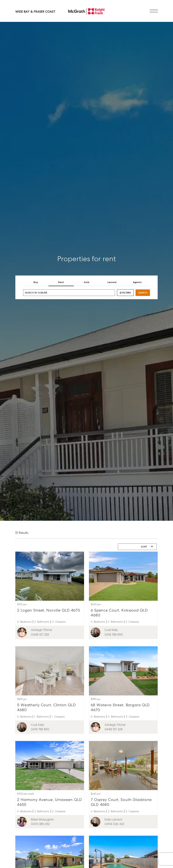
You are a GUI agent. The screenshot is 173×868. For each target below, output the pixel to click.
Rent (61, 282)
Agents (137, 282)
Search (143, 293)
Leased (112, 282)
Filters (125, 293)
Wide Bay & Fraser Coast (35, 12)
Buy (36, 282)
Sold (86, 282)
